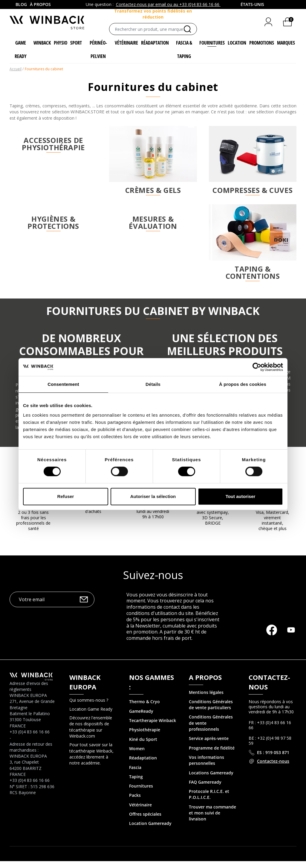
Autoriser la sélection (153, 496)
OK (84, 606)
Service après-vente (209, 746)
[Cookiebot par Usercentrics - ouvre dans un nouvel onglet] (257, 367)
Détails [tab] (153, 384)
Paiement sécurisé (213, 510)
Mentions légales (206, 699)
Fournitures (141, 793)
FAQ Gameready (205, 789)
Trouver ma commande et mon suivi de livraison (212, 820)
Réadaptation (143, 765)
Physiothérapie (145, 737)
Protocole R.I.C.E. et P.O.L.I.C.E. (209, 801)
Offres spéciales (145, 821)
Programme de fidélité (212, 755)
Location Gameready (150, 830)
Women (137, 755)
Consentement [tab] (63, 384)
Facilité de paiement (33, 510)
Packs (135, 802)
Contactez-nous (273, 768)
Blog (21, 4)
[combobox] (253, 4)
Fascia (135, 774)
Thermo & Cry (143, 709)
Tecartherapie (143, 727)
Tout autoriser (241, 496)
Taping (136, 784)
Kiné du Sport (143, 746)
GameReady (141, 718)
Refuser (66, 496)
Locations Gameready (211, 780)
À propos (40, 4)
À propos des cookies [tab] (243, 384)
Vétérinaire (140, 812)
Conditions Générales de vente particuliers (211, 711)
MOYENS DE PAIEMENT (273, 510)
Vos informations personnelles (206, 767)
